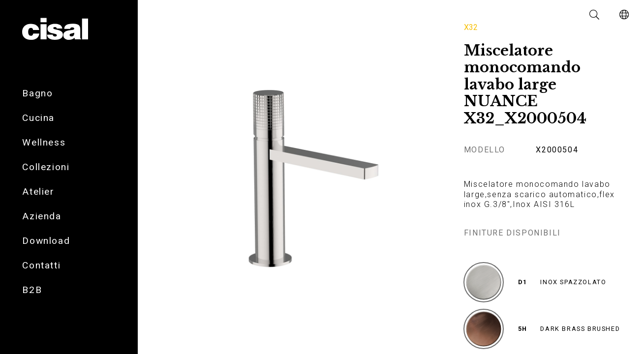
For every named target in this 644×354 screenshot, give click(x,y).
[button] (595, 15)
